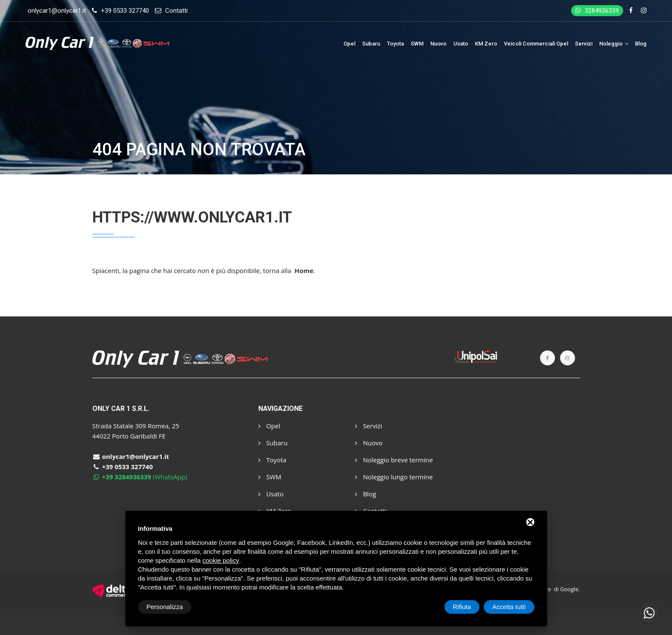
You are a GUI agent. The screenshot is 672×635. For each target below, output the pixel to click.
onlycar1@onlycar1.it (57, 11)
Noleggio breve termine (394, 460)
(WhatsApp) (140, 477)
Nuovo (438, 44)
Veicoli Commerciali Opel (536, 44)
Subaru (371, 44)
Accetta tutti (509, 607)
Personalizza (165, 607)
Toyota (395, 44)
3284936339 (597, 11)
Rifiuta (462, 607)
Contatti (176, 11)
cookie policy (221, 560)
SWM (417, 44)
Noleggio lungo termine (394, 477)
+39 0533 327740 (125, 11)
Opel (349, 44)
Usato (461, 44)
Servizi (584, 44)
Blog (641, 44)
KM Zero (486, 44)
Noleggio (614, 44)
